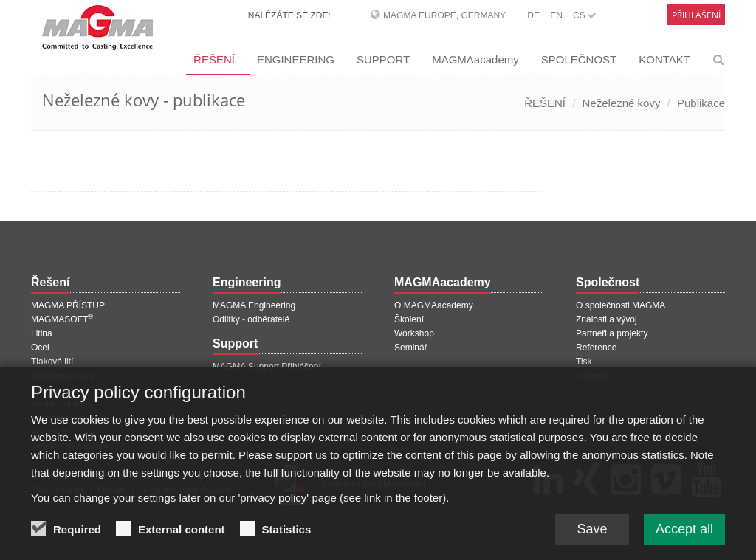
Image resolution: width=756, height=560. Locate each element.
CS (585, 15)
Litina (42, 333)
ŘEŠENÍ (214, 59)
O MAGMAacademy (434, 305)
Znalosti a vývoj (606, 319)
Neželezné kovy (622, 103)
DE (533, 15)
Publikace (701, 103)
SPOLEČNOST (579, 59)
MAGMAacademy (475, 59)
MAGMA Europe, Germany (444, 15)
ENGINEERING (296, 59)
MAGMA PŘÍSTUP (68, 305)
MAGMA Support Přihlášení (267, 367)
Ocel (40, 348)
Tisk (584, 362)
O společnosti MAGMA (621, 305)
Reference (596, 348)
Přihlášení (696, 15)
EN (556, 15)
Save (592, 535)
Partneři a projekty (612, 333)
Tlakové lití (52, 362)
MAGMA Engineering (254, 305)
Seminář (411, 348)
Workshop (414, 333)
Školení (409, 319)
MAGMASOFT (62, 319)
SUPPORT (383, 59)
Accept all (684, 535)
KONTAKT (664, 59)
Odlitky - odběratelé (251, 319)
